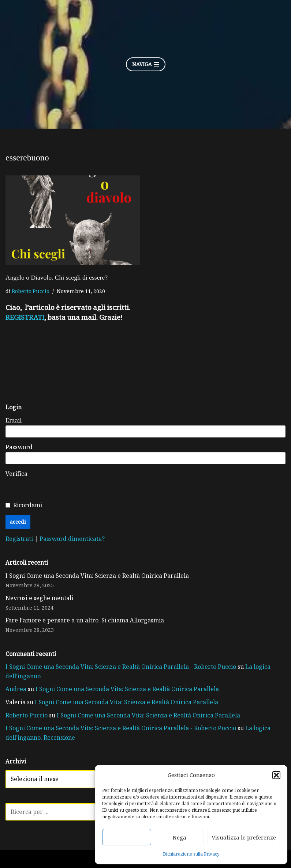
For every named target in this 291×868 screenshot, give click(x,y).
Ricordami (28, 505)
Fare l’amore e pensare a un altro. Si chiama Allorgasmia (85, 620)
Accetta (127, 837)
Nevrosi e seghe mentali (39, 598)
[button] (276, 775)
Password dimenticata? (72, 539)
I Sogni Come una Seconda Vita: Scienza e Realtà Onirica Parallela (97, 576)
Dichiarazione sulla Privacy (191, 854)
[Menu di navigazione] (146, 64)
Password (19, 447)
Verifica (16, 474)
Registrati (20, 539)
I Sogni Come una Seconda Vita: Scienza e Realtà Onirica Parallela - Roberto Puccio (121, 667)
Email (14, 420)
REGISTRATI (25, 317)
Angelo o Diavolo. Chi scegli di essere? (57, 277)
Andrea (16, 689)
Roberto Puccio (31, 291)
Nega (180, 837)
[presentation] (145, 484)
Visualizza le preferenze (244, 837)
